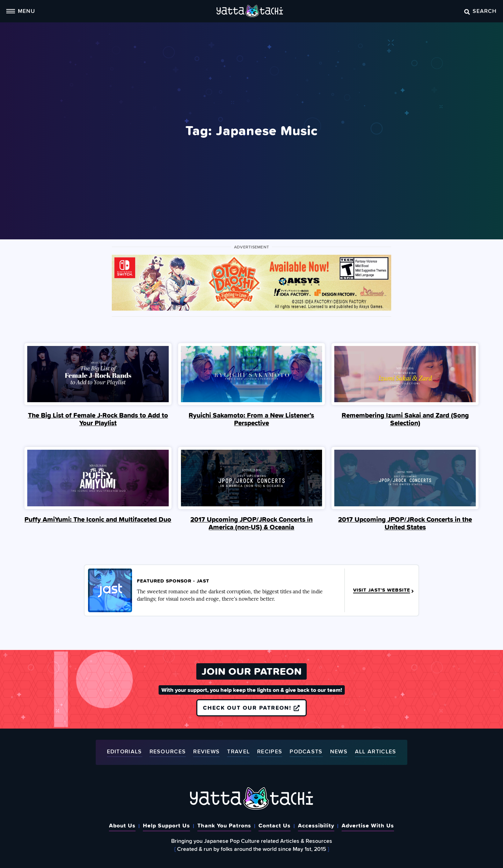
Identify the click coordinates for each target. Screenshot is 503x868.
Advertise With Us (368, 825)
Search (480, 11)
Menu (21, 11)
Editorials (125, 752)
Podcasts (306, 752)
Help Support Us (166, 825)
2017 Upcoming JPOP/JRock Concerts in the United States (405, 523)
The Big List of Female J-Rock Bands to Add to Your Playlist (98, 419)
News (339, 752)
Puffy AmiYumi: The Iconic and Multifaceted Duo (98, 519)
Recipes (270, 752)
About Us (122, 825)
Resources (168, 752)
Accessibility (316, 825)
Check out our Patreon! (251, 708)
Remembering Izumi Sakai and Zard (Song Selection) (405, 419)
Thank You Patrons (224, 825)
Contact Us (275, 825)
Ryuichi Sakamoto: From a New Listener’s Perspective (251, 419)
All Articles (376, 752)
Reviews (206, 752)
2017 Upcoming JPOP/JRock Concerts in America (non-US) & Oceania (251, 523)
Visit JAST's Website (384, 590)
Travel (238, 752)
